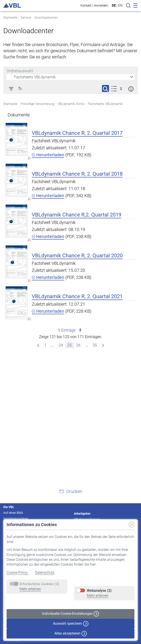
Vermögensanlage (16, 519)
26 (79, 345)
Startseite (10, 18)
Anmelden (101, 5)
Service (26, 18)
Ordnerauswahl (20, 71)
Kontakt (86, 5)
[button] (70, 491)
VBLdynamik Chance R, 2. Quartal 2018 (77, 174)
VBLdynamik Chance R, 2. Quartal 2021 (77, 296)
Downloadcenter (46, 18)
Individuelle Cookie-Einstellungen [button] (70, 614)
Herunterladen (48, 155)
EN (120, 5)
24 (62, 345)
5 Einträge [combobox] (70, 330)
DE (114, 5)
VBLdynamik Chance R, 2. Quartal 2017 (77, 133)
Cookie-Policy (18, 573)
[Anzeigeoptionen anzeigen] (118, 88)
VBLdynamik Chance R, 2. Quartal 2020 (77, 256)
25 (70, 345)
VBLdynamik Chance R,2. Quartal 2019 (77, 215)
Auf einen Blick (13, 513)
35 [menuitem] (96, 345)
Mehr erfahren (30, 589)
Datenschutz (45, 573)
